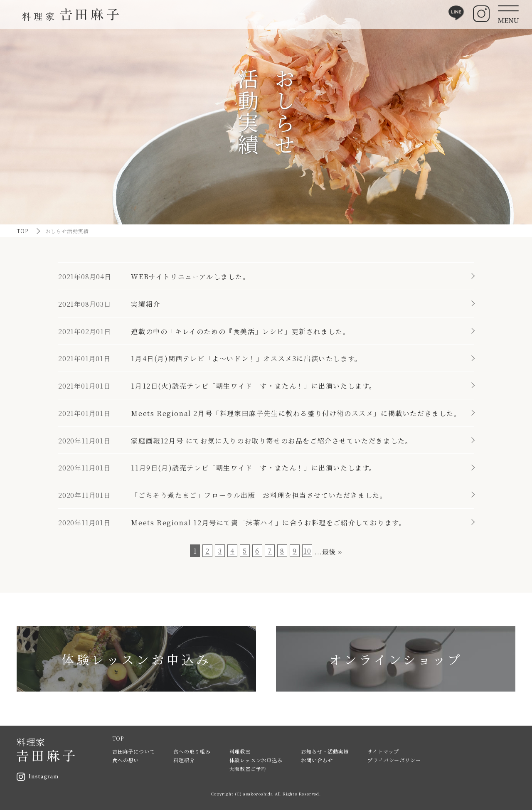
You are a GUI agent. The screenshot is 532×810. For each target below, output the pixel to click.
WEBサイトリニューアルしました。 (190, 277)
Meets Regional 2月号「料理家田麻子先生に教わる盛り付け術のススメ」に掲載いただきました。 (296, 413)
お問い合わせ (317, 760)
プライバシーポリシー (394, 760)
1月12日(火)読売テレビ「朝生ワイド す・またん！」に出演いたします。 (254, 386)
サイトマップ (383, 751)
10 (307, 551)
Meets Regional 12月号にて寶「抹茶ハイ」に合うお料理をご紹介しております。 (268, 523)
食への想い (126, 760)
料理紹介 (184, 760)
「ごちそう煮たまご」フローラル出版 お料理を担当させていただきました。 (259, 495)
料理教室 (240, 751)
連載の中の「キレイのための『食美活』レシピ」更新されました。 (240, 331)
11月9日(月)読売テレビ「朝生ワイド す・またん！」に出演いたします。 (254, 468)
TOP (23, 231)
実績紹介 (145, 304)
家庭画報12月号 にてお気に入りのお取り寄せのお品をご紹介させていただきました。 (272, 441)
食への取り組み (192, 751)
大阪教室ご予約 (248, 769)
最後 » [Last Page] (332, 552)
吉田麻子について (133, 751)
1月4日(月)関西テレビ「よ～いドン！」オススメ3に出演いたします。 (246, 358)
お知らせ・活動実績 (325, 751)
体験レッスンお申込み (256, 760)
